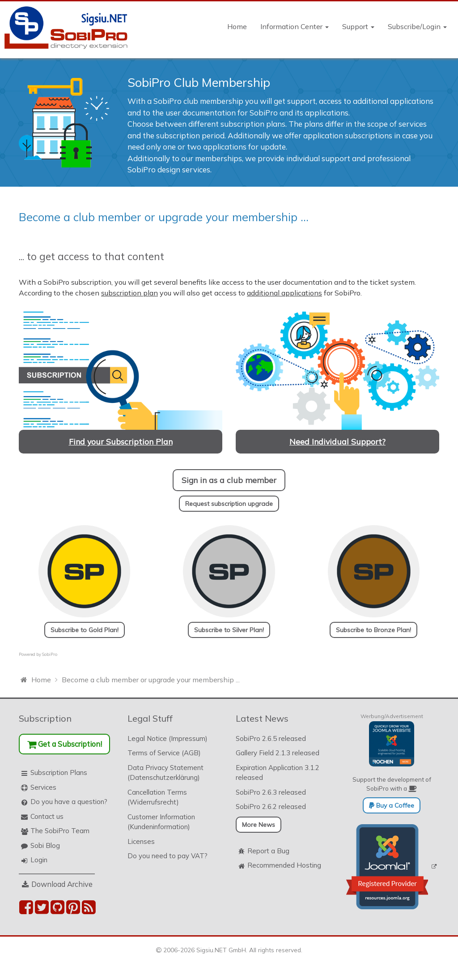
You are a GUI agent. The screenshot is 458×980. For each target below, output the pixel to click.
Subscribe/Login (417, 26)
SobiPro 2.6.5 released (271, 738)
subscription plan (129, 293)
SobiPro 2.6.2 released (271, 807)
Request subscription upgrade (229, 504)
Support (358, 26)
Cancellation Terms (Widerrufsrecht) (157, 797)
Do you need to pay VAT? (168, 856)
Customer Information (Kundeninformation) (161, 822)
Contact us (47, 816)
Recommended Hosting (284, 865)
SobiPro (50, 654)
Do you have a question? (69, 802)
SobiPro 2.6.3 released (271, 792)
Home (237, 26)
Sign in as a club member (229, 480)
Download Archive (62, 884)
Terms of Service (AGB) (164, 753)
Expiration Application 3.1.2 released (278, 773)
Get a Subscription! (65, 744)
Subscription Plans (59, 772)
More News (259, 825)
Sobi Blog (45, 845)
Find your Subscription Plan (121, 441)
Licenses (141, 841)
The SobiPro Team (60, 831)
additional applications (284, 293)
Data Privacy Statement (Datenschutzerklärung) (165, 773)
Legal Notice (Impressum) (168, 738)
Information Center (295, 26)
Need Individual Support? (337, 441)
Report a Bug (268, 851)
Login (39, 860)
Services (43, 787)
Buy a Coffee (392, 805)
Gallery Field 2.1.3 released (278, 753)
